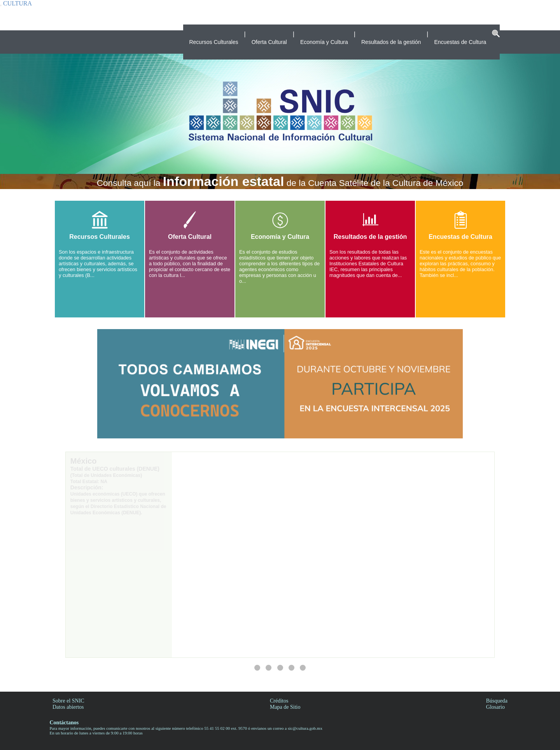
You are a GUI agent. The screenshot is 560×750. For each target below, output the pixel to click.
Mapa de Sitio (285, 707)
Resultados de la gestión (391, 42)
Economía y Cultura (324, 42)
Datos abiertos (68, 707)
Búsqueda (497, 701)
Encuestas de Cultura (460, 42)
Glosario (495, 707)
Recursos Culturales (213, 42)
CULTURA (17, 3)
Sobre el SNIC (68, 701)
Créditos (279, 701)
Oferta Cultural (269, 42)
